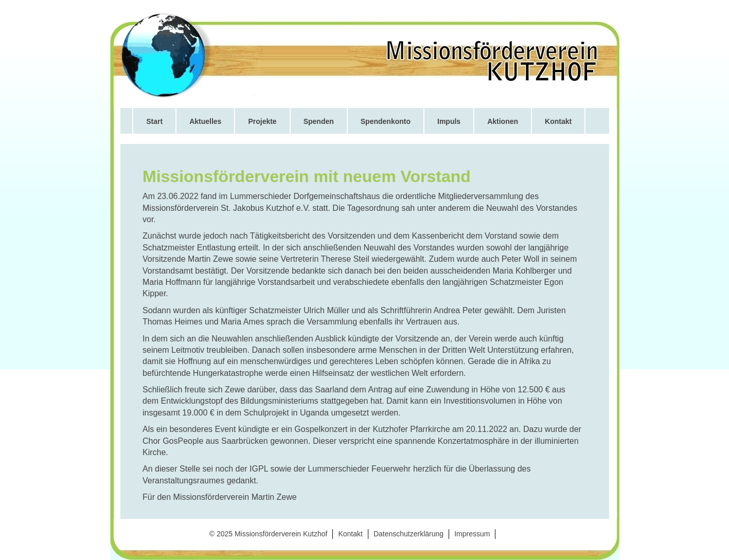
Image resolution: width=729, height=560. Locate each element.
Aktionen (503, 121)
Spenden (319, 121)
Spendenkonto (386, 121)
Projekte (262, 121)
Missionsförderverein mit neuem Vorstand (307, 176)
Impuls (449, 121)
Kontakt (558, 121)
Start (154, 121)
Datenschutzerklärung (408, 534)
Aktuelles (205, 121)
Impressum (472, 534)
